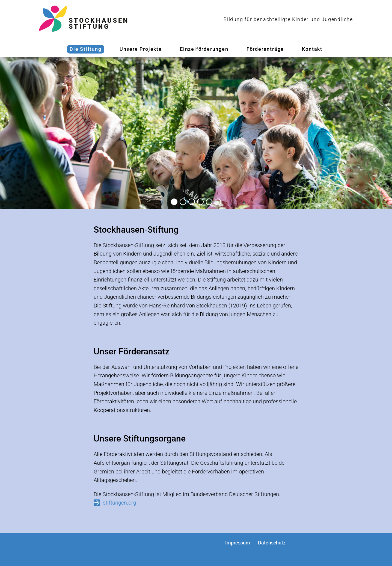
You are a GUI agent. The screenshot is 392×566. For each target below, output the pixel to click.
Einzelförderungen (204, 49)
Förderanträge (265, 49)
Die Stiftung (86, 49)
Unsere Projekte (141, 49)
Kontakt (312, 49)
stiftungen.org (120, 503)
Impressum (238, 543)
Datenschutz (272, 543)
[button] (174, 202)
